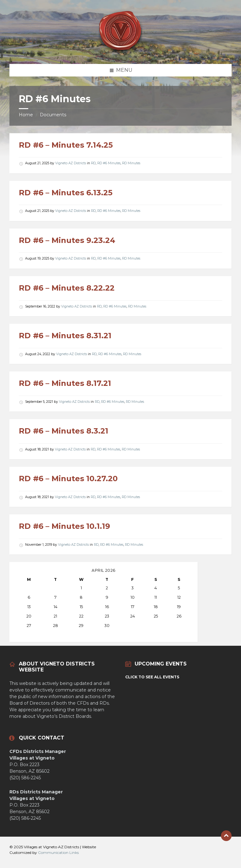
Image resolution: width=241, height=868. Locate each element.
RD (93, 163)
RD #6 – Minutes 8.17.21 (65, 383)
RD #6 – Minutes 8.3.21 (64, 431)
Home (26, 115)
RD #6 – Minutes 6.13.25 (66, 193)
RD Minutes (131, 163)
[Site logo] (120, 52)
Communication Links (58, 852)
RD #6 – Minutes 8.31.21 (65, 336)
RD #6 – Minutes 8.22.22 (67, 288)
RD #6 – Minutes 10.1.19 (64, 526)
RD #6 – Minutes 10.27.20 (68, 479)
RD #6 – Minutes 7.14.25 (66, 145)
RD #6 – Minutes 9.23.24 (67, 240)
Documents (53, 115)
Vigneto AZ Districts (71, 163)
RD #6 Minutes (109, 163)
